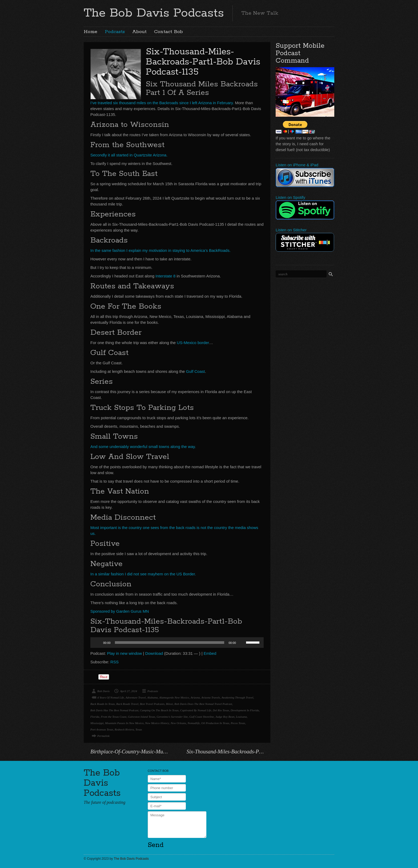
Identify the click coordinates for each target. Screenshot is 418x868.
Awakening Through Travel (237, 697)
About (139, 32)
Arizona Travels (211, 697)
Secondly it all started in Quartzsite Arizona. (129, 155)
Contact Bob (168, 32)
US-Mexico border (192, 343)
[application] (177, 643)
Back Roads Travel (127, 704)
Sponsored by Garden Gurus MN (120, 611)
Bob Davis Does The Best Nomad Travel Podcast (203, 704)
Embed (210, 653)
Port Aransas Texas (102, 729)
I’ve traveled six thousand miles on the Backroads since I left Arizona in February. (162, 103)
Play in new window (125, 653)
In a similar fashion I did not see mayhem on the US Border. (143, 574)
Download (154, 653)
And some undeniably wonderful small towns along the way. (143, 447)
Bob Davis (103, 691)
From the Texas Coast (114, 717)
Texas (139, 729)
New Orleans (178, 723)
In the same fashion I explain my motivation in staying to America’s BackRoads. (160, 250)
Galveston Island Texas (142, 717)
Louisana (241, 717)
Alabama (152, 697)
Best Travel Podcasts (152, 704)
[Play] (97, 643)
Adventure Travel (136, 697)
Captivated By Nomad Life (196, 710)
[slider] (170, 643)
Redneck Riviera (124, 729)
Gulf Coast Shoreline (202, 717)
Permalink (103, 736)
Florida (95, 717)
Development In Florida (245, 710)
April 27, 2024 (128, 691)
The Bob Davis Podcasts (154, 13)
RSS (114, 662)
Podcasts (115, 32)
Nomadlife (194, 723)
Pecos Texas (238, 723)
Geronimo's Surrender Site (172, 717)
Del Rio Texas (221, 710)
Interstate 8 (165, 276)
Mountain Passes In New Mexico (124, 723)
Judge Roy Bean (225, 717)
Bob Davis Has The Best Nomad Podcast (114, 710)
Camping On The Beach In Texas (159, 710)
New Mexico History (157, 723)
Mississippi (97, 723)
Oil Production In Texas (215, 723)
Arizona (195, 697)
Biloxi (169, 704)
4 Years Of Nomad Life (111, 697)
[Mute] (242, 643)
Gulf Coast (196, 371)
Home (91, 32)
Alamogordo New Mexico (174, 697)
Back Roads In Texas (103, 704)
